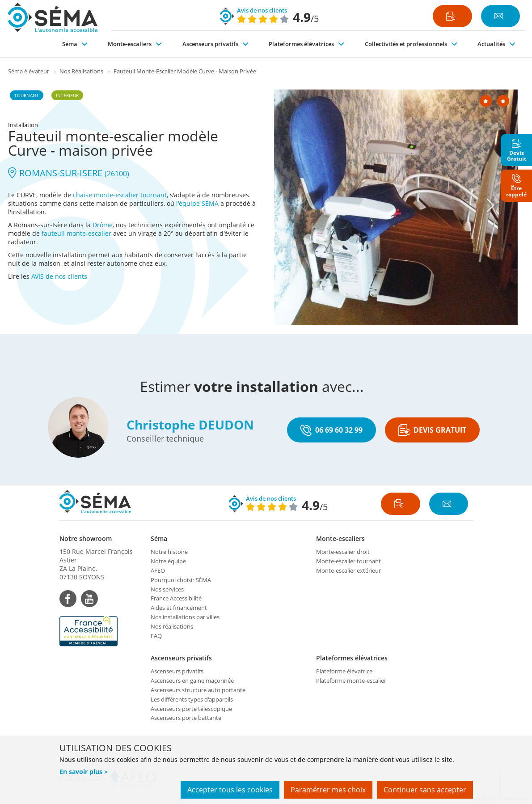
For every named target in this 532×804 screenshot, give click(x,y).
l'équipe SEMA (197, 203)
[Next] (491, 205)
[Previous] (303, 205)
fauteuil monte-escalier (76, 233)
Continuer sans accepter (425, 790)
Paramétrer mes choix (328, 790)
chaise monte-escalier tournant (120, 195)
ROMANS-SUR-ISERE (69, 173)
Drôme (103, 225)
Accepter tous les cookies (230, 790)
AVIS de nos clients (59, 276)
